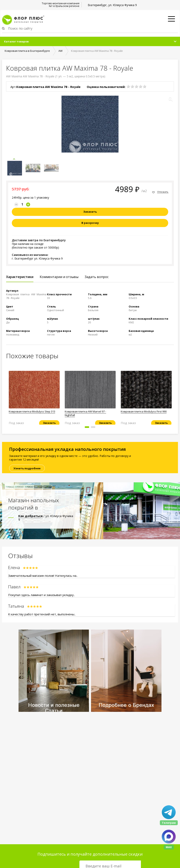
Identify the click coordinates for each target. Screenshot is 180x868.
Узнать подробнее (27, 468)
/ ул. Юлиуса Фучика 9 (46, 518)
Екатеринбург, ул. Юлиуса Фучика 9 (112, 5)
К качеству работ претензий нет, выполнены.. (42, 614)
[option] (34, 396)
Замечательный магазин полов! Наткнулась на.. (43, 576)
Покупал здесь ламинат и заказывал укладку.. (42, 595)
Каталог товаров (16, 41)
